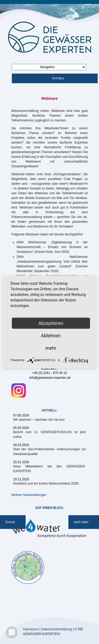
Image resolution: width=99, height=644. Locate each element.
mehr (51, 348)
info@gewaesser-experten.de (50, 378)
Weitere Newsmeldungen (29, 495)
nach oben (81, 522)
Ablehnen (51, 336)
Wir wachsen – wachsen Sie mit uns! (39, 420)
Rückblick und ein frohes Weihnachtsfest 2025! (46, 484)
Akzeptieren (51, 323)
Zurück (10, 522)
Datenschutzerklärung (57, 629)
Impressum (31, 629)
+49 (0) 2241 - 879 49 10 (49, 373)
